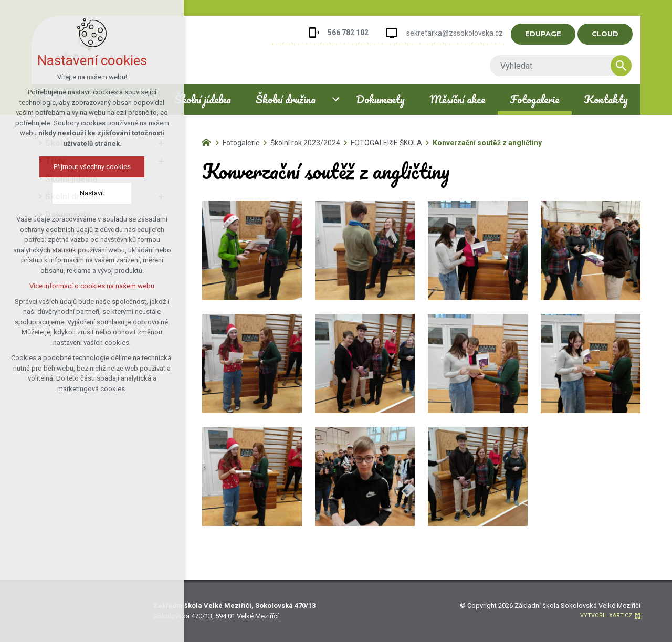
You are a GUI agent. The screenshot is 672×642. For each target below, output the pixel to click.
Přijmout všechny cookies (92, 167)
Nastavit (92, 193)
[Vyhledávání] (631, 66)
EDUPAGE (553, 34)
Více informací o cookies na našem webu (92, 286)
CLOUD (615, 34)
